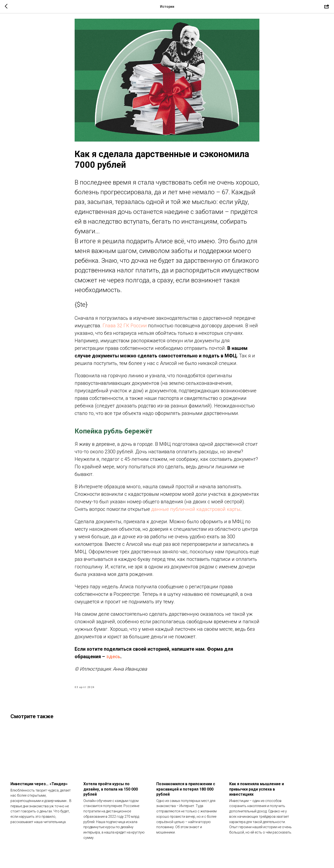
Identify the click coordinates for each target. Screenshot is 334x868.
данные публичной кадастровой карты (196, 514)
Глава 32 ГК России (125, 330)
